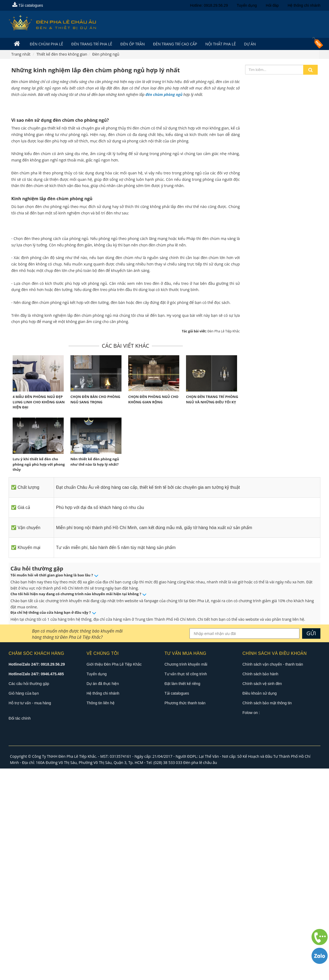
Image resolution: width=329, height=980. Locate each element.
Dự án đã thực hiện (103, 895)
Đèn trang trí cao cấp (172, 44)
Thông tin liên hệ (101, 915)
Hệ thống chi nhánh (304, 5)
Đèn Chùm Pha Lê (46, 44)
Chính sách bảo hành (260, 886)
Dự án (246, 44)
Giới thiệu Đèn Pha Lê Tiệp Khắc (114, 876)
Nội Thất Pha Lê (217, 44)
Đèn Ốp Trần (130, 44)
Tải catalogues (28, 5)
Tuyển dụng (247, 5)
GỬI (311, 845)
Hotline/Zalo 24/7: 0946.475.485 (36, 886)
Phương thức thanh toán (185, 915)
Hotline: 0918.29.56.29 (209, 5)
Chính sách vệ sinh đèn (262, 895)
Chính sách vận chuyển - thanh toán (273, 876)
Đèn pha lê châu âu (200, 974)
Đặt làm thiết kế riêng (182, 895)
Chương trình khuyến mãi (186, 876)
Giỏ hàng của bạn (24, 905)
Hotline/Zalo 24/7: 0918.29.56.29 (37, 876)
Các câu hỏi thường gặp (29, 895)
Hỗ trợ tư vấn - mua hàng (30, 915)
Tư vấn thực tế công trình (186, 886)
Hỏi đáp (272, 5)
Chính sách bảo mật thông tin (267, 915)
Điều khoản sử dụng (260, 905)
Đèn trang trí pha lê (90, 44)
